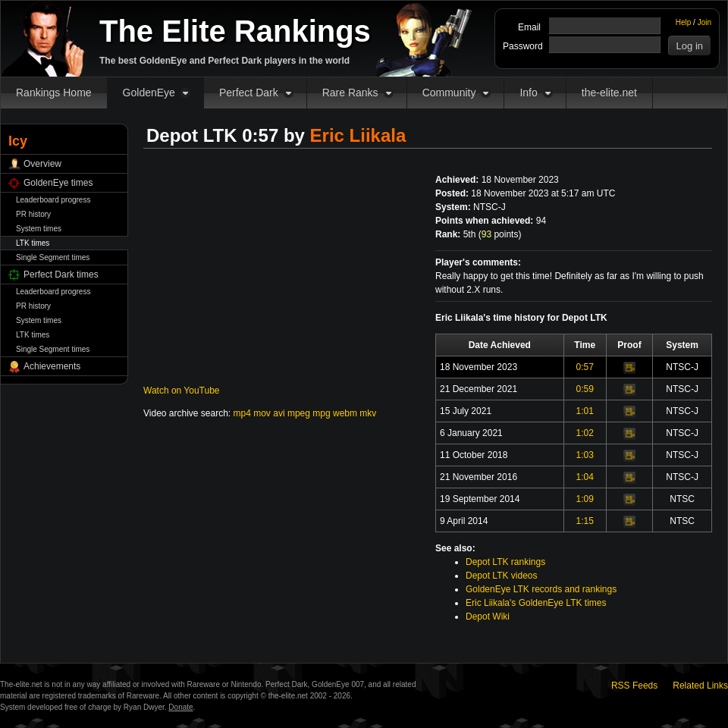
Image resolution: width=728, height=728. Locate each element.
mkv (368, 413)
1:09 (585, 499)
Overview (42, 164)
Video (629, 368)
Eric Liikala (358, 135)
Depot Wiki (488, 617)
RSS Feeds (634, 686)
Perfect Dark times (61, 275)
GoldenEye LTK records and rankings (541, 589)
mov (262, 413)
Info (528, 93)
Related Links (700, 686)
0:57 (585, 367)
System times (39, 229)
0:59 (585, 389)
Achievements (52, 366)
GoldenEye (149, 93)
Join (704, 22)
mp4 (242, 413)
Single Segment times (53, 257)
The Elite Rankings (235, 31)
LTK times (33, 243)
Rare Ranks (350, 93)
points (500, 234)
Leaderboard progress (53, 200)
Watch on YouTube (182, 391)
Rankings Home (54, 93)
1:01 (585, 411)
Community (449, 93)
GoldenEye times (58, 183)
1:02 (585, 433)
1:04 (585, 477)
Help (684, 22)
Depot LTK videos (502, 576)
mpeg (299, 413)
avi (279, 413)
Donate (180, 707)
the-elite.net (609, 93)
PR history (33, 214)
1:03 (585, 455)
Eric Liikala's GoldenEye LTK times (536, 603)
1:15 (585, 521)
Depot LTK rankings (505, 562)
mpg (321, 413)
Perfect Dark (249, 93)
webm (345, 413)
